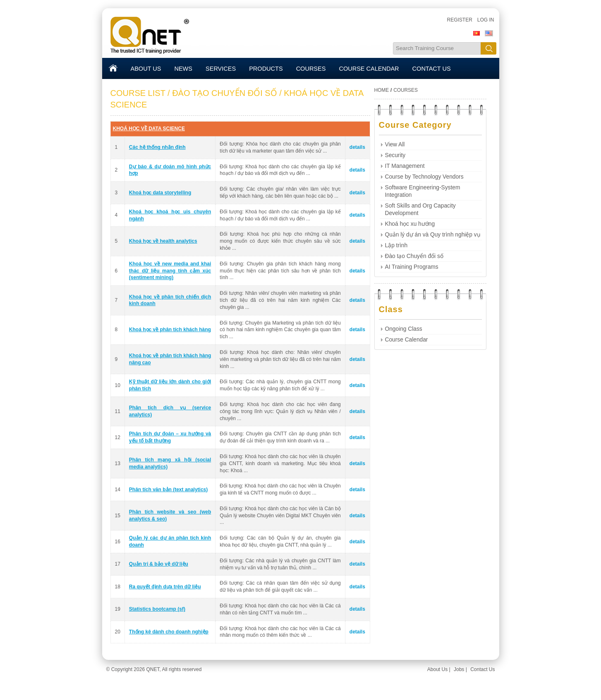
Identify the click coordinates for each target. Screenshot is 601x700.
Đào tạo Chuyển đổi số (414, 256)
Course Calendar (407, 340)
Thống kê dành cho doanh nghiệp (169, 632)
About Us (437, 669)
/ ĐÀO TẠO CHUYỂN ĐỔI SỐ (222, 93)
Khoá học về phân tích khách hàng (170, 330)
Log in (486, 20)
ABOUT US (146, 69)
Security (395, 155)
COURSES (311, 69)
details (357, 147)
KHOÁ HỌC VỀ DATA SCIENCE (149, 129)
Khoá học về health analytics (163, 241)
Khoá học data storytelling (160, 193)
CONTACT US (432, 69)
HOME (382, 90)
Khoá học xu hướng (410, 224)
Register (459, 20)
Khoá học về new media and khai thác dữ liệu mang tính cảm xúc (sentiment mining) (170, 271)
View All (395, 145)
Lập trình (396, 245)
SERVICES (221, 69)
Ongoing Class (404, 329)
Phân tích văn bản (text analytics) (168, 490)
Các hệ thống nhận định (157, 147)
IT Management (405, 166)
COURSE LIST (138, 93)
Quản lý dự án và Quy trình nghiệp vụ (433, 235)
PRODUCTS (266, 69)
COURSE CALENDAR (369, 69)
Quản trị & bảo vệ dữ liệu (159, 564)
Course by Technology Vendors (424, 177)
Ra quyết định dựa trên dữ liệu (165, 587)
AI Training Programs (412, 267)
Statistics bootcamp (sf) (157, 609)
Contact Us (482, 669)
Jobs (459, 669)
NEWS (183, 69)
